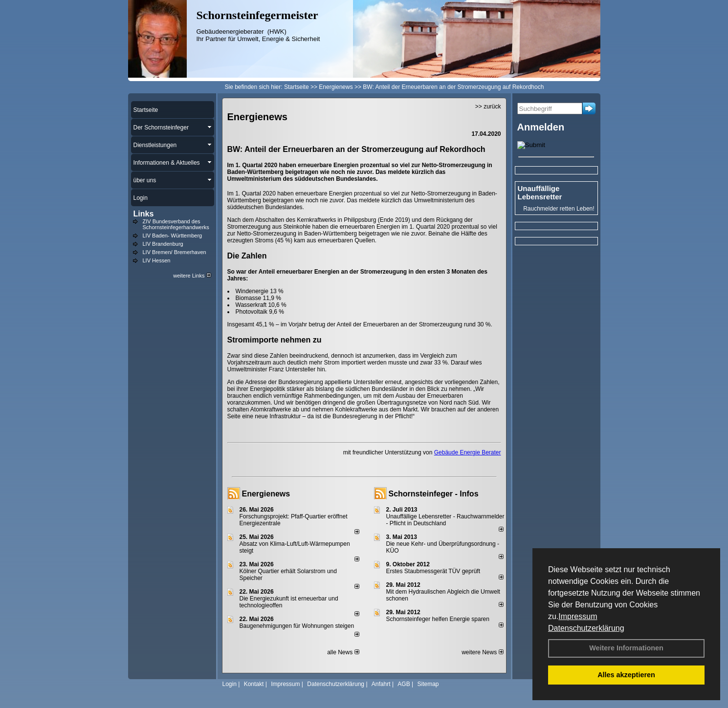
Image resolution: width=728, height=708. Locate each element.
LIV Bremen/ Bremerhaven (175, 252)
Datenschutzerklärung (586, 628)
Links (144, 214)
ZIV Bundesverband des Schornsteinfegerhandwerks (176, 224)
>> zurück (488, 107)
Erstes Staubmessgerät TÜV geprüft (433, 571)
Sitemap (428, 684)
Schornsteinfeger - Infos (434, 494)
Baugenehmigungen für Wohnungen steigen (297, 626)
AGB (404, 684)
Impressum (578, 616)
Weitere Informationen (626, 648)
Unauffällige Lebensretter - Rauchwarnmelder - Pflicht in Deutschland (445, 520)
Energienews (266, 494)
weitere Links (192, 276)
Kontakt (254, 684)
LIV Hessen (157, 260)
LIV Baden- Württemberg (173, 236)
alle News (343, 652)
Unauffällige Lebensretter (540, 193)
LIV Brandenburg (163, 244)
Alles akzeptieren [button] (626, 675)
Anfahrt (381, 684)
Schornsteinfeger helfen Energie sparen (438, 619)
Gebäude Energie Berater (468, 452)
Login (230, 684)
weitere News (482, 652)
